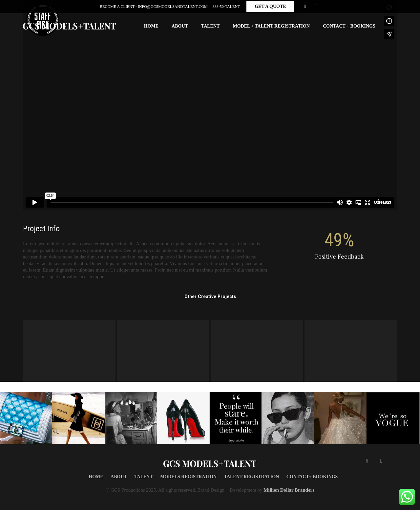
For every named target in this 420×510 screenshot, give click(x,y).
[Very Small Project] (351, 351)
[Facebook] (305, 7)
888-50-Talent (226, 7)
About (119, 477)
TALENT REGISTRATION (252, 477)
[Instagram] (316, 7)
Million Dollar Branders (289, 490)
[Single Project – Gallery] (257, 351)
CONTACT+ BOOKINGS (312, 477)
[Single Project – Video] (163, 351)
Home (96, 477)
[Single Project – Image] (69, 351)
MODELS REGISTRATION (188, 477)
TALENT (144, 477)
